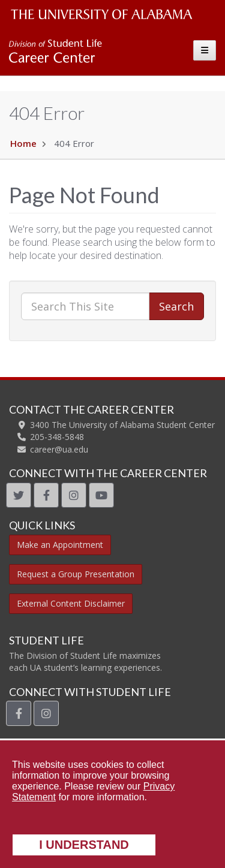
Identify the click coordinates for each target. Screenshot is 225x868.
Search (176, 306)
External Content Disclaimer (71, 603)
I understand (84, 845)
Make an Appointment (60, 545)
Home (23, 143)
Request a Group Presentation (76, 574)
